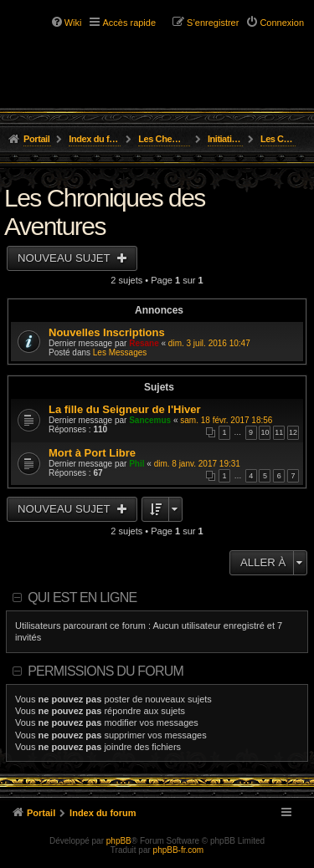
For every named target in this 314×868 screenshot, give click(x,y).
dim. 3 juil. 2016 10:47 (209, 343)
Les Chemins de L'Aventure (165, 139)
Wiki (73, 23)
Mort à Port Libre (92, 453)
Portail (36, 139)
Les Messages (120, 352)
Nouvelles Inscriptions (107, 332)
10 (265, 432)
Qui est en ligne (82, 597)
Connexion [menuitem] (282, 23)
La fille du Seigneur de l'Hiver (125, 409)
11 (279, 432)
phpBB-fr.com (179, 850)
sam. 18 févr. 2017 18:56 (226, 420)
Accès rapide (129, 23)
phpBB (119, 841)
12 (293, 432)
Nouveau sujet (65, 258)
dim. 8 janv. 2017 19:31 (197, 464)
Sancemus (150, 420)
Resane (144, 343)
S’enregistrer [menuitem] (213, 23)
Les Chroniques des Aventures (278, 139)
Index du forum (95, 139)
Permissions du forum (106, 671)
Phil (136, 464)
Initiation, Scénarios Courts (226, 139)
